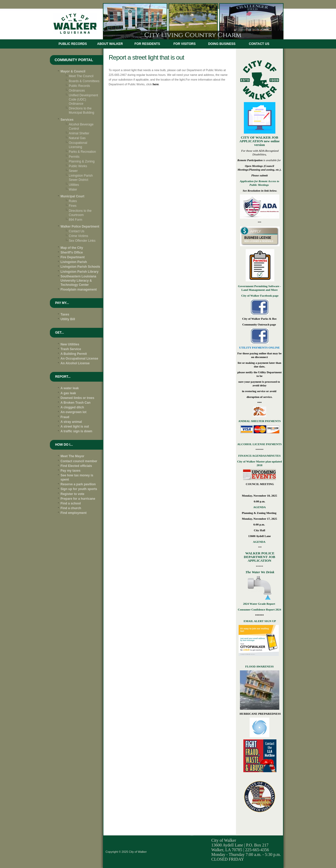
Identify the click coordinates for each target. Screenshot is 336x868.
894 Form (75, 220)
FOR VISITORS (185, 44)
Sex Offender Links (82, 241)
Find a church (71, 508)
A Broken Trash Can (76, 403)
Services (67, 120)
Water (73, 190)
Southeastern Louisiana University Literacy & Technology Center (78, 281)
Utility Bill (68, 319)
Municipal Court (73, 196)
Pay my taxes (71, 471)
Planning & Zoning (82, 161)
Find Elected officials (76, 466)
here (156, 84)
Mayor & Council (73, 71)
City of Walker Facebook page (259, 296)
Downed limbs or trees (78, 398)
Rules (73, 201)
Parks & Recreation (82, 152)
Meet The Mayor (73, 456)
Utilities (74, 185)
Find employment (74, 513)
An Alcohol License (75, 363)
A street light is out (75, 427)
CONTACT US (259, 44)
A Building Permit (74, 354)
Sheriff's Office (72, 252)
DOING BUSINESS (222, 44)
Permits (74, 157)
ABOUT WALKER (110, 44)
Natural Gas (77, 138)
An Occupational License (79, 359)
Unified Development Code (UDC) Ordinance (83, 99)
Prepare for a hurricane (78, 499)
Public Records (73, 44)
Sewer (73, 171)
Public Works (78, 166)
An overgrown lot (74, 412)
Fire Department (73, 257)
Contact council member (79, 461)
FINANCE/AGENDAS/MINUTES (259, 456)
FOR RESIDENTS (147, 44)
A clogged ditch (72, 407)
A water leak (70, 388)
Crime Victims (78, 236)
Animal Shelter (79, 133)
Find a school (71, 503)
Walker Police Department (80, 227)
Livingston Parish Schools (80, 267)
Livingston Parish (74, 262)
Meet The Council (81, 76)
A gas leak (68, 393)
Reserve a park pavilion (78, 484)
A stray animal (71, 422)
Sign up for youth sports (79, 489)
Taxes (65, 314)
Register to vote (73, 494)
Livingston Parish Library (80, 272)
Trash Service (71, 349)
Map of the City (72, 248)
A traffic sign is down (77, 431)
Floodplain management (79, 290)
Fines (73, 206)
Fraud (65, 417)
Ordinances (77, 91)
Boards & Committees (84, 81)
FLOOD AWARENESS (259, 666)
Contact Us (77, 231)
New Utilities (70, 344)
